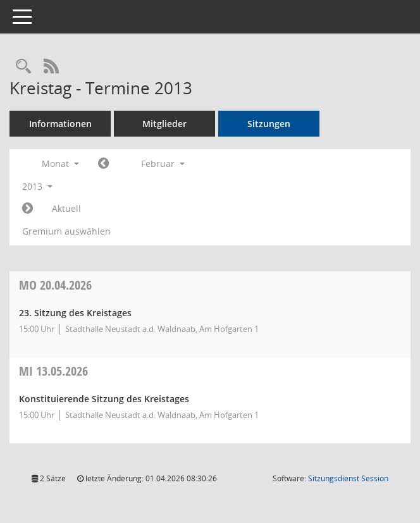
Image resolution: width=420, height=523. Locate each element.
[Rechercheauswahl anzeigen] (23, 67)
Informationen (60, 124)
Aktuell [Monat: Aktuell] (66, 208)
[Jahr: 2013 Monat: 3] (28, 209)
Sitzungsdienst (348, 478)
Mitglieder (164, 124)
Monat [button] (60, 163)
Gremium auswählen (66, 231)
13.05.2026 (53, 371)
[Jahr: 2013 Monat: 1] (103, 164)
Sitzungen (269, 124)
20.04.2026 (55, 285)
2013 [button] (37, 186)
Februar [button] (163, 163)
